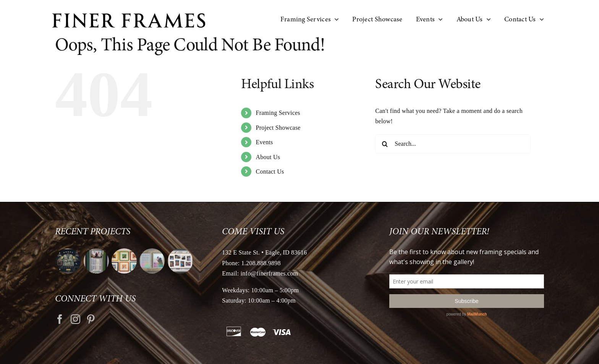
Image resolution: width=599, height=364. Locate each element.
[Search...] (453, 144)
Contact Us (270, 172)
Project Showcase (278, 128)
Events (265, 142)
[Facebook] (60, 319)
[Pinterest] (91, 319)
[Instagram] (75, 319)
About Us (268, 157)
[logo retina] (129, 16)
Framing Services (278, 113)
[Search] (385, 144)
